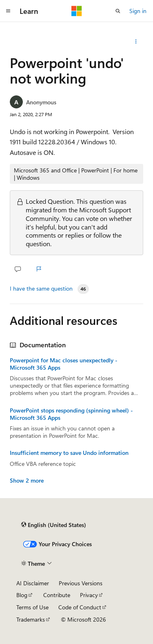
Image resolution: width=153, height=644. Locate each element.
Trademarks (31, 619)
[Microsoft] (77, 11)
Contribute (57, 595)
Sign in (138, 11)
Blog (22, 595)
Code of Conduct (80, 607)
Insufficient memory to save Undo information (69, 453)
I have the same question (41, 289)
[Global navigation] (8, 11)
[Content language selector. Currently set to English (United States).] (54, 525)
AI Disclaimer (33, 583)
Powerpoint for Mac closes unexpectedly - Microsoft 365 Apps (64, 364)
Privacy (89, 595)
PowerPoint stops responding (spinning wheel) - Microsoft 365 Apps (71, 414)
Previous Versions (81, 583)
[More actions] (136, 42)
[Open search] (118, 11)
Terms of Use (32, 607)
